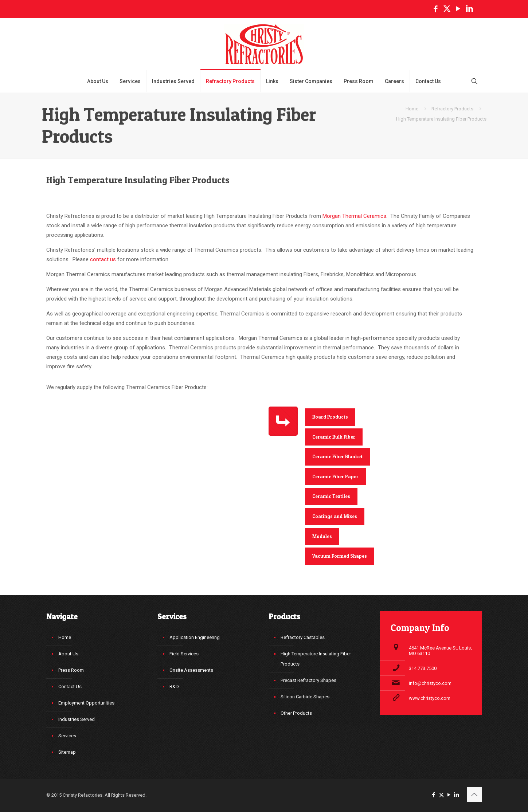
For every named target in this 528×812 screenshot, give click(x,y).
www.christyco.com (430, 698)
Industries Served (77, 719)
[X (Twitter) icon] (447, 9)
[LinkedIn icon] (470, 9)
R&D (174, 687)
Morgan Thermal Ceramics (354, 216)
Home (412, 109)
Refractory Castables (303, 637)
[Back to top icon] (474, 795)
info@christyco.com (430, 683)
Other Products (296, 713)
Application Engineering (195, 637)
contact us (103, 259)
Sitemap (67, 752)
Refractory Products (452, 109)
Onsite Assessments (191, 670)
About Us (68, 654)
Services (67, 736)
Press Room (71, 670)
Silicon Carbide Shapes (305, 697)
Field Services (184, 654)
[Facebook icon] (436, 9)
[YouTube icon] (458, 9)
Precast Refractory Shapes (308, 680)
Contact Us (70, 687)
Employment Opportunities (86, 703)
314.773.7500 (423, 668)
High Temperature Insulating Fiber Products (316, 659)
